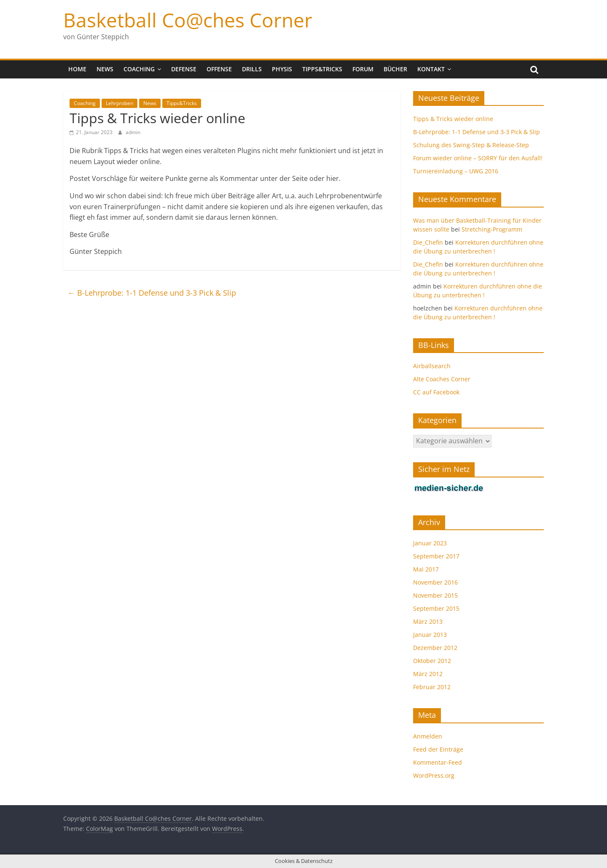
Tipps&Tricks (322, 69)
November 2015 (435, 595)
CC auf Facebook (436, 392)
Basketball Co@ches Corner (188, 20)
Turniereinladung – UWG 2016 (456, 171)
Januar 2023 (430, 543)
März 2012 (428, 674)
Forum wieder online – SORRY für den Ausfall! (478, 158)
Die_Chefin (428, 242)
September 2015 (436, 608)
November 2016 (435, 582)
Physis (282, 69)
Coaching (139, 69)
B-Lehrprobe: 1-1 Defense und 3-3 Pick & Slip (152, 293)
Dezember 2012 (435, 648)
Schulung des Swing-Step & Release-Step (471, 145)
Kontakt (431, 69)
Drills (252, 69)
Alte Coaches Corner (442, 379)
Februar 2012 (432, 687)
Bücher (395, 69)
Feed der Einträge (438, 749)
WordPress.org (434, 775)
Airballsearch (432, 366)
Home (77, 69)
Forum (363, 69)
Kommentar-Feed (438, 762)
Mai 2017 (426, 569)
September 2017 (436, 556)
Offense (219, 69)
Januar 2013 (430, 635)
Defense (184, 69)
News (105, 69)
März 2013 (428, 621)
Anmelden (428, 736)
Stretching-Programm (492, 229)
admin (133, 132)
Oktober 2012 (432, 661)
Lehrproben (120, 103)
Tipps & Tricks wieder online (453, 119)
